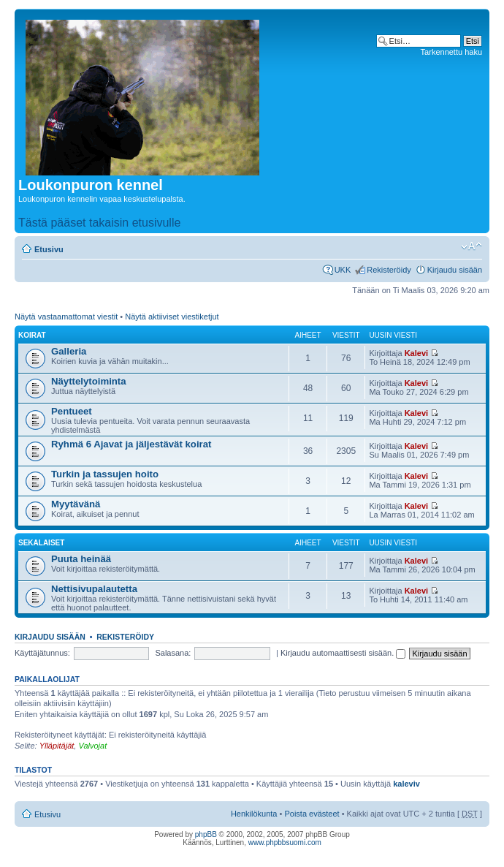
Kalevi (416, 353)
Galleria (69, 351)
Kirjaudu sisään (455, 270)
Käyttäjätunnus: (42, 653)
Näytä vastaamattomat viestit (66, 317)
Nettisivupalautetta (94, 589)
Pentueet (72, 411)
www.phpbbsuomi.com (285, 843)
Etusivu (49, 249)
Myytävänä (76, 504)
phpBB (206, 834)
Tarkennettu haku (451, 52)
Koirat (32, 335)
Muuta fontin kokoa (471, 246)
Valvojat (92, 746)
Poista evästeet (312, 814)
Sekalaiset (41, 543)
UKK (343, 270)
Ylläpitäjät (57, 746)
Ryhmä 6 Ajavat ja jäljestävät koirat (131, 444)
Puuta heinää (81, 559)
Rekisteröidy (389, 270)
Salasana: (173, 653)
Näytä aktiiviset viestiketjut (172, 317)
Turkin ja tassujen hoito (105, 474)
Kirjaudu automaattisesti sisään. (343, 653)
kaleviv (406, 784)
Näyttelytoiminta (89, 381)
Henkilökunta (254, 814)
